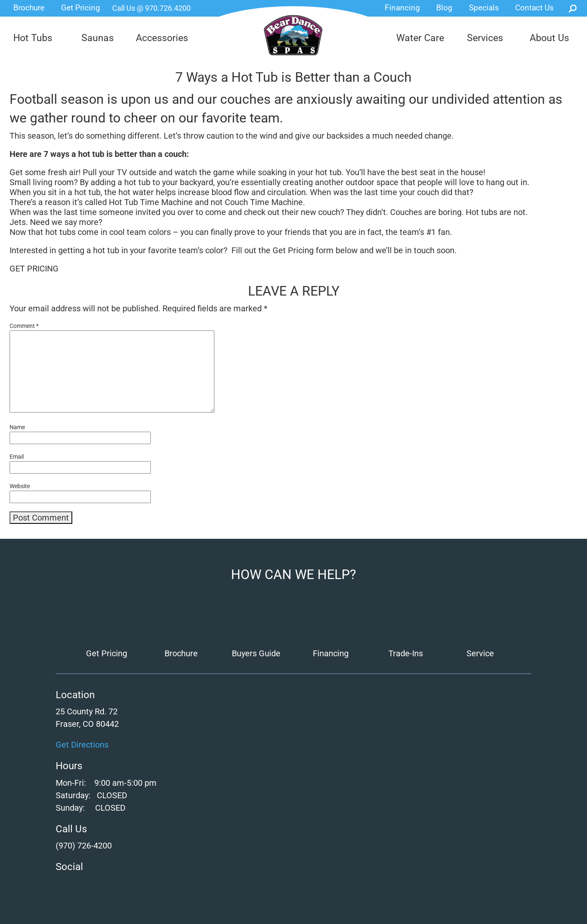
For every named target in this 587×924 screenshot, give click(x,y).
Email (17, 457)
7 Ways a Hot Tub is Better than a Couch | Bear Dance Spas (293, 35)
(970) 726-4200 (84, 846)
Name (17, 427)
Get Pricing (81, 8)
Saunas (98, 38)
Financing (402, 8)
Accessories (162, 38)
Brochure (29, 8)
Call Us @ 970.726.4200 (151, 8)
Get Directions (82, 745)
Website (20, 486)
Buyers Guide (256, 653)
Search (573, 8)
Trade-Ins (406, 653)
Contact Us (534, 8)
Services (485, 38)
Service (480, 653)
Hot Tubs (33, 38)
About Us (549, 38)
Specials (484, 8)
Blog (444, 8)
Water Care (420, 38)
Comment (24, 326)
